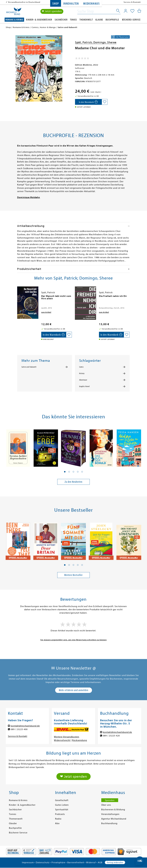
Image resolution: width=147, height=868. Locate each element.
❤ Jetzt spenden (52, 11)
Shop (56, 4)
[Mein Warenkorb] (139, 11)
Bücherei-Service (131, 20)
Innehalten (71, 4)
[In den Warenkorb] (88, 102)
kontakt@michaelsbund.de (25, 726)
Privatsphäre (58, 863)
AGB (100, 863)
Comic (81, 367)
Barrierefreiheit (76, 863)
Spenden (110, 800)
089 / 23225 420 (111, 736)
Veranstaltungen (110, 814)
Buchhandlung (109, 823)
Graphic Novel (84, 386)
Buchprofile (112, 20)
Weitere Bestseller (73, 575)
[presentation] (18, 298)
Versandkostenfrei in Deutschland (24, 2)
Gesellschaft (62, 800)
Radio (58, 819)
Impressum (28, 863)
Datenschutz (43, 863)
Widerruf (91, 863)
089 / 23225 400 (19, 729)
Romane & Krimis (14, 20)
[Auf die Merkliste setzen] (105, 102)
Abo (57, 823)
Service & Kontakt (132, 2)
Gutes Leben (62, 805)
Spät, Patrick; (84, 42)
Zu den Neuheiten (73, 482)
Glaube (99, 20)
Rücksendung (80, 740)
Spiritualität (62, 810)
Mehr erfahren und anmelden (74, 690)
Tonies (73, 20)
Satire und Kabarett (29, 367)
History (82, 373)
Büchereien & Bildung (113, 810)
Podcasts (60, 814)
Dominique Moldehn (29, 197)
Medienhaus (91, 4)
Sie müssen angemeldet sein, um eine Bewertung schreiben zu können (73, 640)
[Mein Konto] (126, 11)
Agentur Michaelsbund (114, 819)
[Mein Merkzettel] (132, 11)
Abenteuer (83, 380)
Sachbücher (61, 20)
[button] (65, 472)
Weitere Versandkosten (67, 737)
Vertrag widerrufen (115, 863)
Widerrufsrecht (62, 740)
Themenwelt (86, 20)
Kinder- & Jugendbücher (39, 20)
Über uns (106, 805)
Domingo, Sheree (105, 42)
